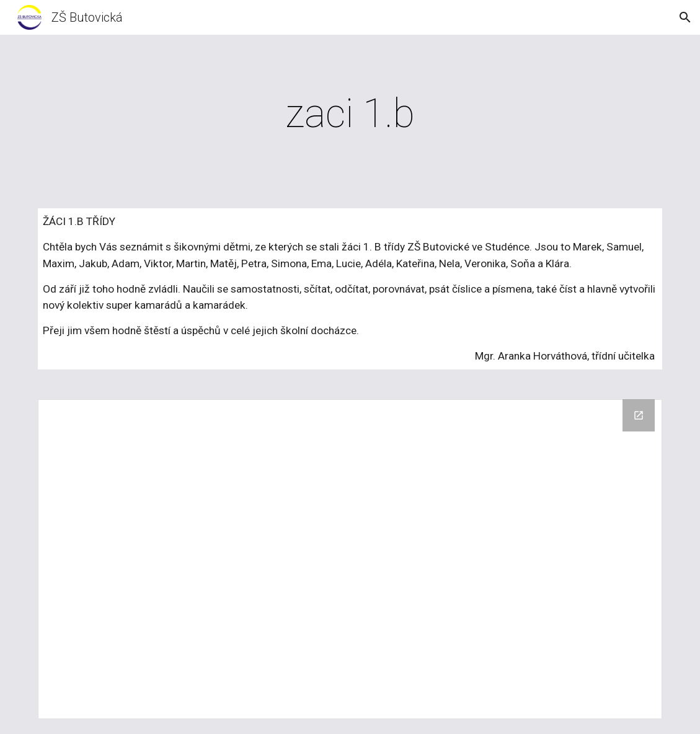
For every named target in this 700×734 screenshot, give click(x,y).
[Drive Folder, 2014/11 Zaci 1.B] (350, 559)
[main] (350, 114)
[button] (685, 17)
